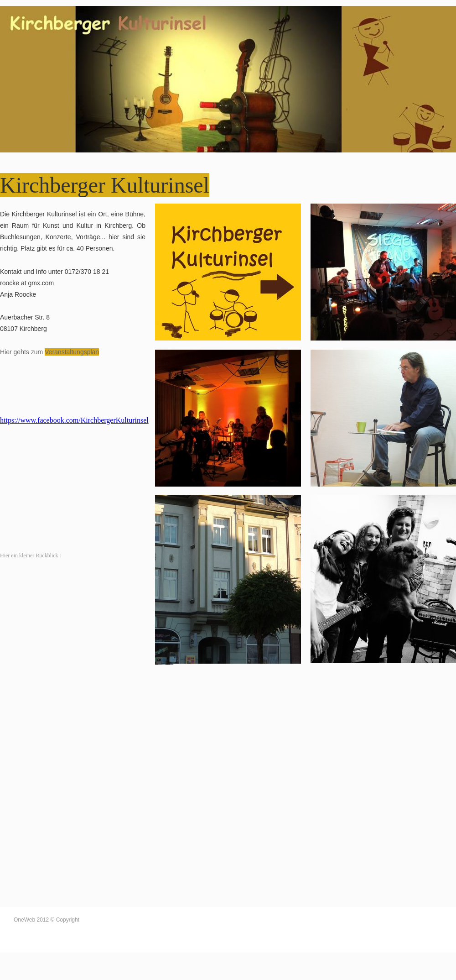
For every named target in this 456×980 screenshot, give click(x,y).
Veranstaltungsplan (72, 352)
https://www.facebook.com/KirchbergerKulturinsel (74, 420)
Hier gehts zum (22, 352)
